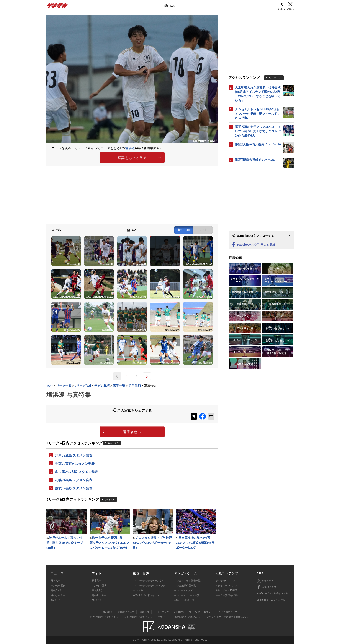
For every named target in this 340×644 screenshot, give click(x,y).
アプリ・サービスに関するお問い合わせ (179, 617)
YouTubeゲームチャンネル (271, 600)
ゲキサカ (57, 7)
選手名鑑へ (132, 432)
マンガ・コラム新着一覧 (187, 581)
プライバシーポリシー (201, 612)
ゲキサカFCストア (226, 581)
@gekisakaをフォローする (253, 236)
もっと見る (113, 443)
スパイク (56, 600)
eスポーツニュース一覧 (187, 595)
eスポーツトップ (183, 590)
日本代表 (56, 581)
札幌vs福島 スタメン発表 (74, 480)
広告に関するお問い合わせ (104, 617)
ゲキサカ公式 (267, 587)
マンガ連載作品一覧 (185, 586)
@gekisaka (266, 581)
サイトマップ (162, 612)
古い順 (203, 230)
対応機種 (107, 612)
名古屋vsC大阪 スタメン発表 (77, 472)
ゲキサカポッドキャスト (146, 595)
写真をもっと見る (132, 158)
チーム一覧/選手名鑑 (227, 595)
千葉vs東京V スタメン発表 (75, 464)
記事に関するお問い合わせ (138, 617)
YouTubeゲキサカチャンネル (149, 581)
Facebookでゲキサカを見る (253, 245)
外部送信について (228, 612)
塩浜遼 (130, 148)
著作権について (126, 612)
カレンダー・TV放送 (227, 590)
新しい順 (184, 230)
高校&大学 (56, 590)
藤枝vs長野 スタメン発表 (74, 488)
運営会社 (144, 612)
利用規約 (179, 612)
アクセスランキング (226, 586)
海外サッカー (58, 595)
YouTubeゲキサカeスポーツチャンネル (149, 588)
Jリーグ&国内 (58, 586)
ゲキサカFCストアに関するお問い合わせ (228, 617)
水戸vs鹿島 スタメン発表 (74, 455)
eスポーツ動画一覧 (185, 600)
